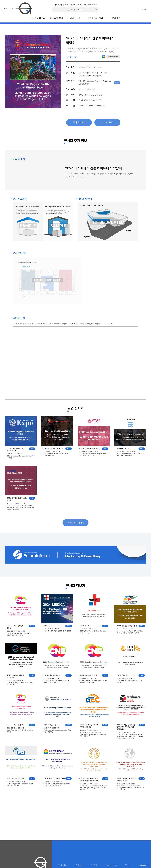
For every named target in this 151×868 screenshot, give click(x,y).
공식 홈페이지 (79, 122)
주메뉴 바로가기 (0, 0)
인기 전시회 (75, 18)
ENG (145, 10)
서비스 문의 (107, 122)
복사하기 (117, 83)
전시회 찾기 (58, 18)
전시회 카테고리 (38, 18)
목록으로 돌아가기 (76, 523)
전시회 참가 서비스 (96, 18)
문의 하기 (116, 18)
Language (142, 865)
